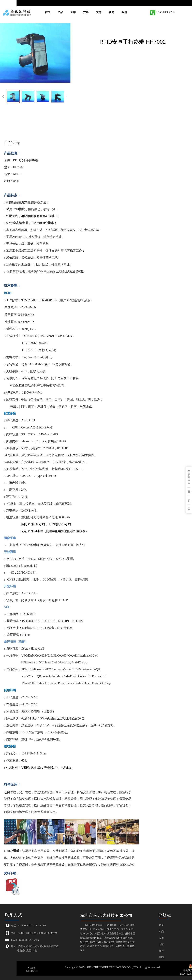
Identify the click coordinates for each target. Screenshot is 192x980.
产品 (60, 12)
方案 (86, 12)
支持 (99, 12)
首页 (48, 12)
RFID (16, 160)
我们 (124, 12)
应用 (73, 12)
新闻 (111, 12)
